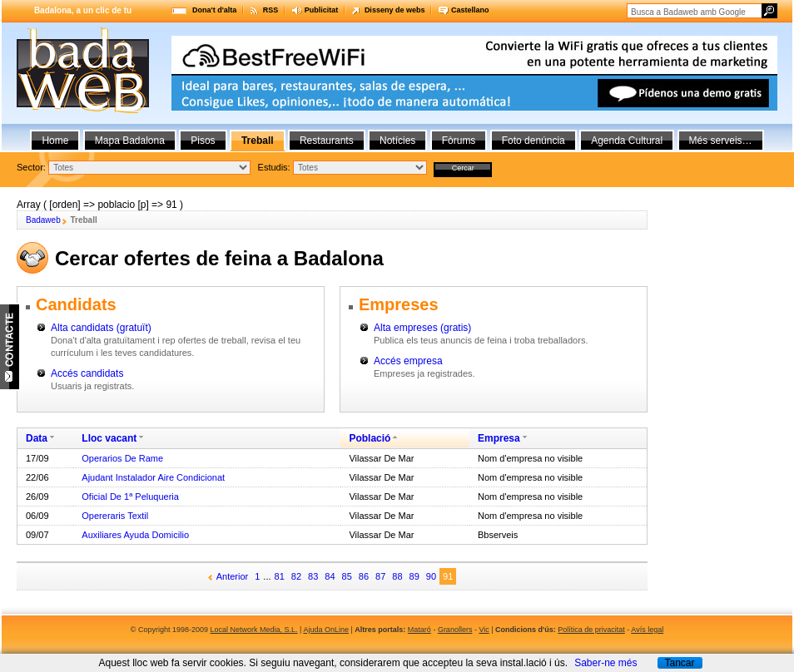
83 (313, 576)
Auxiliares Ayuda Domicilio (135, 535)
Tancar (679, 663)
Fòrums (459, 141)
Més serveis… (721, 141)
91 (448, 576)
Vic (484, 630)
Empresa (499, 438)
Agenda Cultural (627, 141)
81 (280, 576)
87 (380, 576)
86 (364, 576)
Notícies (397, 141)
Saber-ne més (605, 663)
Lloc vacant (109, 438)
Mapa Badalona (130, 141)
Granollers (455, 630)
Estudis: (274, 167)
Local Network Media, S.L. (254, 630)
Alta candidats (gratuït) (101, 328)
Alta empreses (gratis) (422, 328)
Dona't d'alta (214, 10)
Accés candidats (87, 373)
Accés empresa (408, 361)
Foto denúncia (533, 141)
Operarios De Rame (122, 458)
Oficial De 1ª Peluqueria (130, 497)
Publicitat (322, 10)
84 (330, 576)
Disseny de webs (395, 10)
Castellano (470, 10)
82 (296, 576)
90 (431, 576)
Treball (258, 141)
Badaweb (43, 220)
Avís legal (647, 630)
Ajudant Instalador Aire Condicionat (153, 477)
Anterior (233, 576)
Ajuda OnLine (326, 630)
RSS (271, 10)
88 (397, 576)
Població (370, 438)
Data (37, 438)
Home (55, 141)
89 (414, 576)
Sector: (31, 167)
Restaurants (327, 141)
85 (347, 576)
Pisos (203, 141)
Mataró (419, 630)
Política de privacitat (591, 630)
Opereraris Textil (115, 516)
